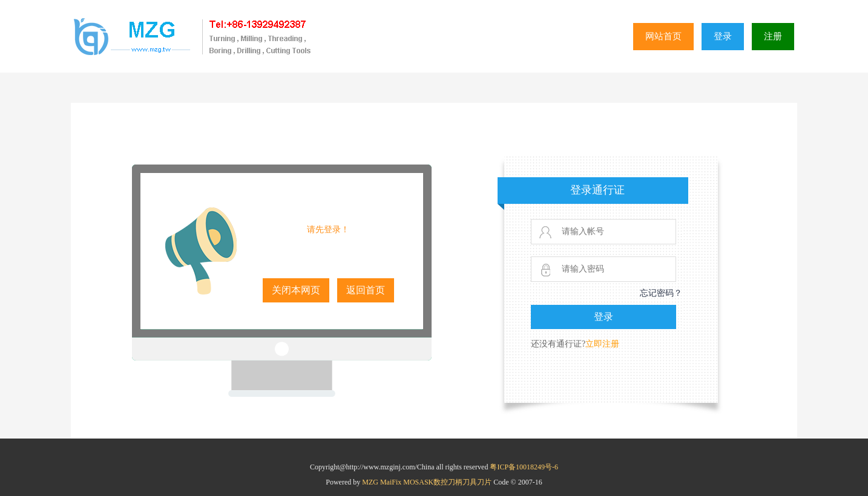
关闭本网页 (296, 290)
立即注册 (602, 344)
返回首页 (366, 290)
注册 (773, 36)
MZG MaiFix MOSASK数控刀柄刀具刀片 (428, 482)
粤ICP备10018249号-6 (524, 467)
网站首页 (663, 36)
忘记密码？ (661, 293)
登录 (723, 36)
